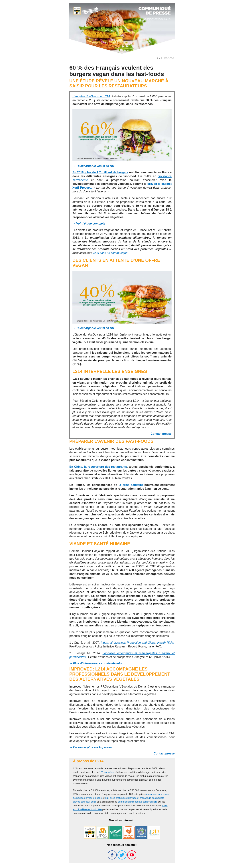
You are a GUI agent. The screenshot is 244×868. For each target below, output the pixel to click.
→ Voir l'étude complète (89, 224)
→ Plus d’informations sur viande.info (95, 663)
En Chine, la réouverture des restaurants (98, 467)
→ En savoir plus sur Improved (91, 747)
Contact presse (161, 434)
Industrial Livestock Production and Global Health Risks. (138, 643)
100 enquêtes (107, 772)
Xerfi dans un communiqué (110, 253)
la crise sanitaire (131, 485)
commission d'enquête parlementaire (138, 802)
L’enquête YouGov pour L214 (91, 96)
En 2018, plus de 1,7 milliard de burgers (100, 172)
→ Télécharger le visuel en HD (93, 166)
